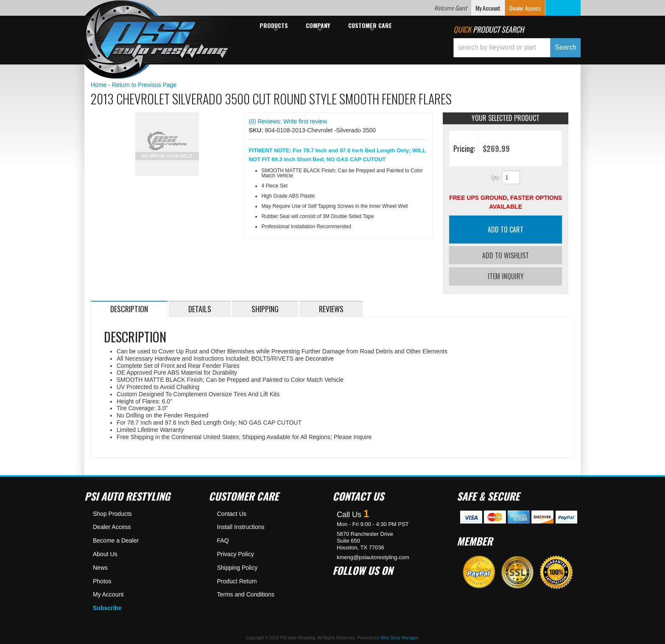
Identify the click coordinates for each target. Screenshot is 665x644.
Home (99, 85)
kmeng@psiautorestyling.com (373, 556)
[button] (517, 48)
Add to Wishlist (506, 255)
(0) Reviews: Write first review (288, 121)
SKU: (257, 130)
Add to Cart (506, 230)
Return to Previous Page (144, 85)
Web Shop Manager (399, 637)
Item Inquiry (506, 275)
